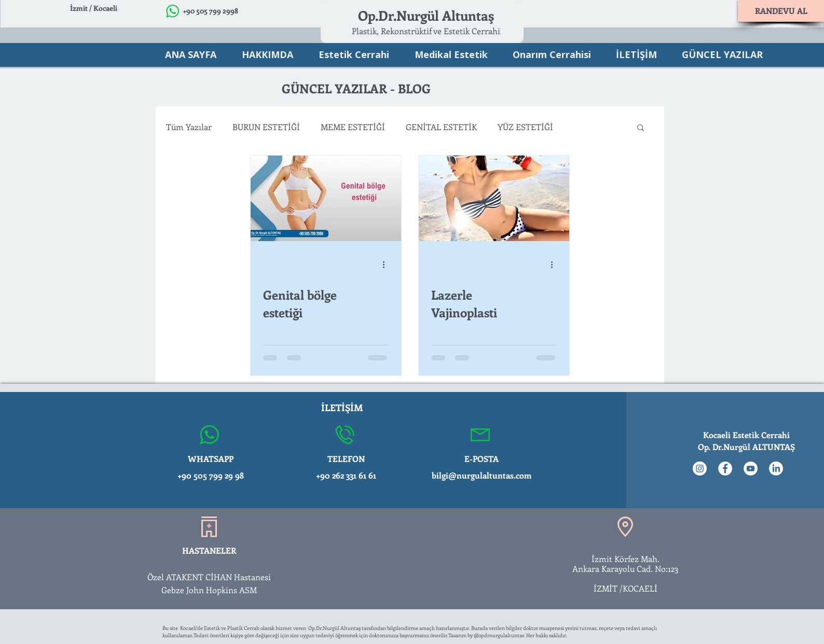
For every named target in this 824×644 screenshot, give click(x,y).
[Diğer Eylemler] (387, 264)
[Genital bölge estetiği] (326, 198)
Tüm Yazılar (189, 127)
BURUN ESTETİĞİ (266, 127)
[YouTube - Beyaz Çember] (751, 468)
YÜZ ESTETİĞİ (525, 127)
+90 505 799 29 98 (211, 475)
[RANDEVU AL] (781, 11)
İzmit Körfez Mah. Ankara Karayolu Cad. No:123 (626, 564)
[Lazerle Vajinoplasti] (494, 198)
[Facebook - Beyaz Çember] (725, 468)
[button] (641, 128)
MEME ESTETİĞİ (353, 127)
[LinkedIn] (776, 468)
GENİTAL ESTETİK (441, 127)
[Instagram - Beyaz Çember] (700, 468)
